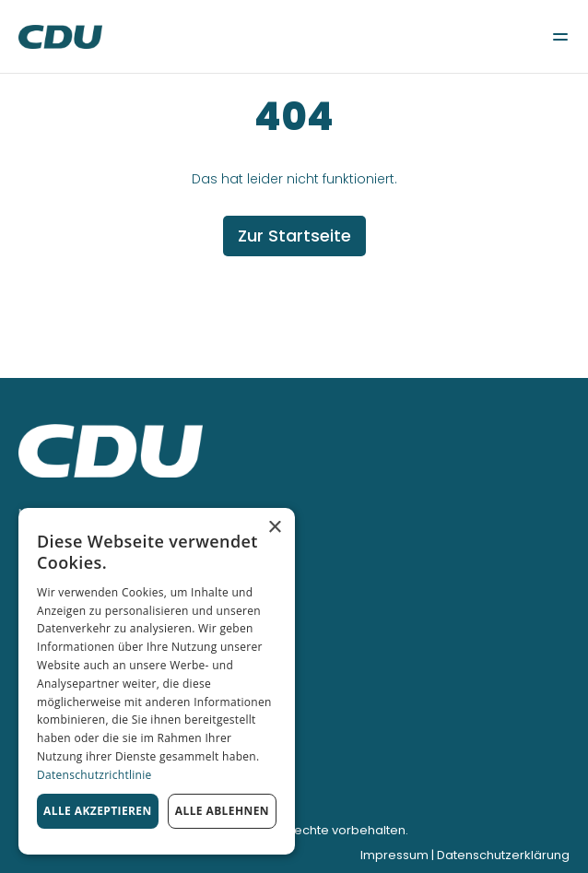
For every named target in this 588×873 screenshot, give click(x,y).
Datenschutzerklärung (503, 855)
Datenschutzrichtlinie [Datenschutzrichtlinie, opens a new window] (94, 775)
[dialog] (157, 681)
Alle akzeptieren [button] (98, 811)
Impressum (394, 855)
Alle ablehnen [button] (222, 811)
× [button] (274, 528)
